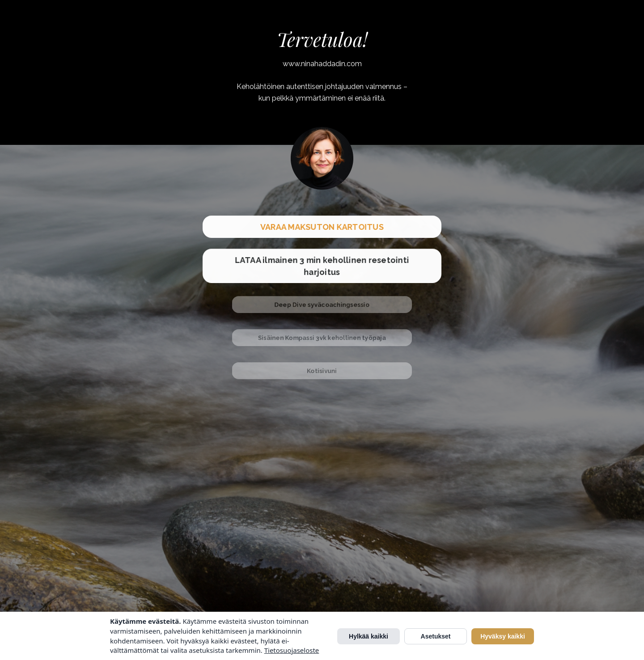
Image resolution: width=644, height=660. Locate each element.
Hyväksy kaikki (503, 636)
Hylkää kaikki (369, 636)
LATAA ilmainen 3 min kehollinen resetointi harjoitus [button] (322, 265)
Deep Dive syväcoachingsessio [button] (322, 304)
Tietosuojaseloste (292, 650)
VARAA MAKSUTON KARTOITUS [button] (322, 226)
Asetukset (436, 636)
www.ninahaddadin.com (322, 64)
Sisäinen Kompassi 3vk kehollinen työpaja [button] (322, 337)
